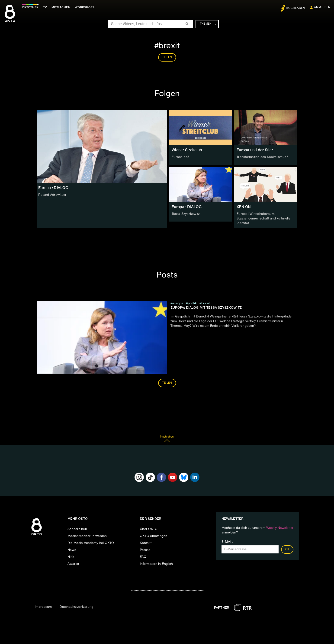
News (72, 550)
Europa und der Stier (255, 150)
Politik (192, 303)
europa (178, 303)
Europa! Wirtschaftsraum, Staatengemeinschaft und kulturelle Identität (264, 219)
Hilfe (71, 557)
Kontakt (146, 543)
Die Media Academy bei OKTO (91, 543)
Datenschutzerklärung (76, 607)
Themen (208, 24)
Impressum (43, 607)
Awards (73, 564)
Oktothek (30, 7)
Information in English (156, 564)
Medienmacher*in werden (87, 536)
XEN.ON (244, 207)
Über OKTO (149, 529)
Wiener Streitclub (187, 150)
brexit (206, 303)
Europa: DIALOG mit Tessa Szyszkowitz (206, 307)
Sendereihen (77, 529)
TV (45, 7)
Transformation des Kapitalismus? (262, 157)
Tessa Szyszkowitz (186, 214)
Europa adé (181, 157)
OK (287, 549)
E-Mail (227, 542)
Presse (145, 550)
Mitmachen (61, 7)
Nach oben (167, 440)
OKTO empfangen (154, 536)
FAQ (143, 557)
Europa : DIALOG (187, 207)
